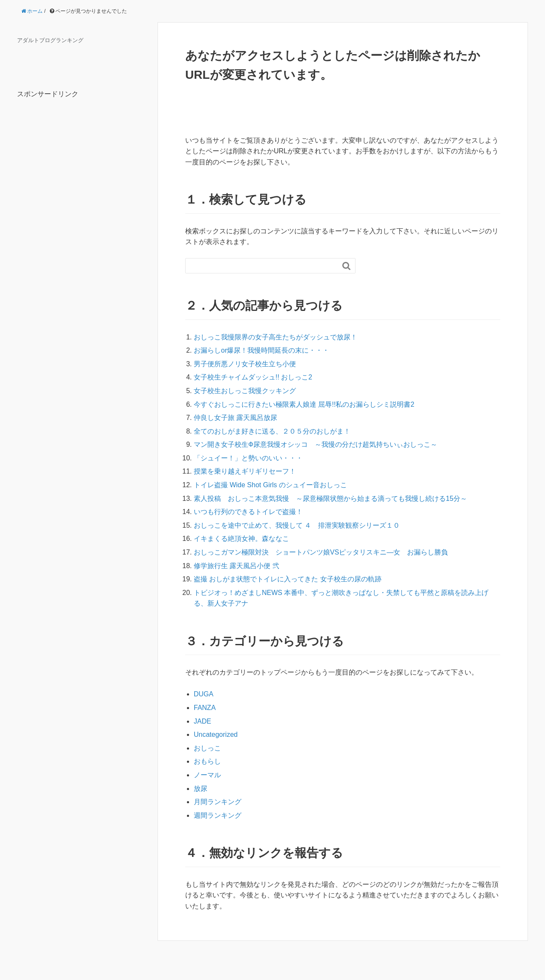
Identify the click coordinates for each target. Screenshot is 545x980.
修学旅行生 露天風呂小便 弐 (237, 566)
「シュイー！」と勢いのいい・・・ (248, 458)
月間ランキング (218, 802)
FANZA (205, 708)
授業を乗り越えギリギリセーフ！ (245, 471)
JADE (202, 721)
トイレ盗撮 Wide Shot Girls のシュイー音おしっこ (270, 485)
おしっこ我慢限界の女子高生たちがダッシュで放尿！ (275, 337)
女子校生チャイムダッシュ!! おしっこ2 (253, 377)
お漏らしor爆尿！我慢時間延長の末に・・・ (261, 350)
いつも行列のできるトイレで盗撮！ (248, 512)
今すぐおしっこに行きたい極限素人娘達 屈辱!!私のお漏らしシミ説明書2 (304, 404)
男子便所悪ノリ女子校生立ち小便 (245, 364)
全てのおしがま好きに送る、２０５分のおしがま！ (272, 431)
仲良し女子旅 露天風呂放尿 (235, 418)
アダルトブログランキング (50, 40)
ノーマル (207, 775)
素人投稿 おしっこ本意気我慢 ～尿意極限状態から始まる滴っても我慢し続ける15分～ (330, 499)
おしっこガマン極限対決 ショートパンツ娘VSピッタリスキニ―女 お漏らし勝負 (321, 552)
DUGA (204, 694)
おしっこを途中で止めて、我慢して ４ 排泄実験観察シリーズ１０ (297, 525)
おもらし (207, 761)
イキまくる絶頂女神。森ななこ (241, 539)
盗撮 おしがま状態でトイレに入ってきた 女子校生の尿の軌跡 (288, 579)
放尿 (201, 789)
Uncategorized (216, 734)
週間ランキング (218, 815)
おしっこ (207, 748)
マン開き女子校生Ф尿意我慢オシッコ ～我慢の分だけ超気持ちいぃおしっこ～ (316, 444)
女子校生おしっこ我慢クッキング (245, 391)
